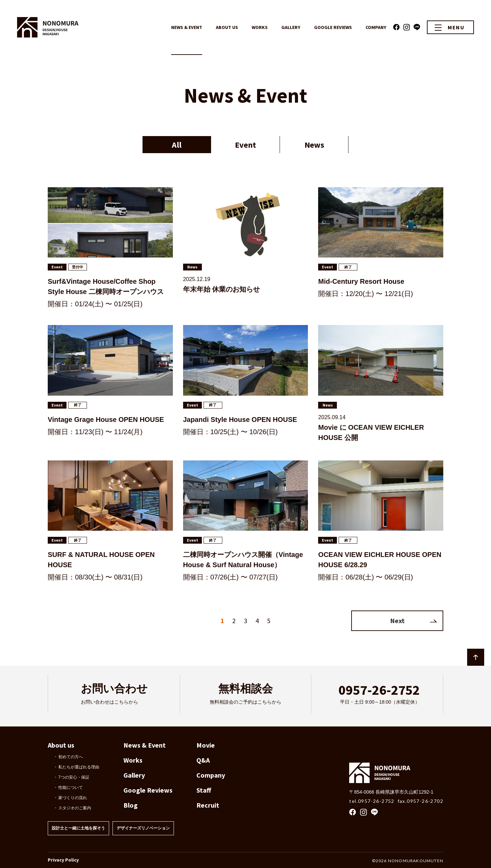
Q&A (203, 760)
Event (245, 145)
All (177, 145)
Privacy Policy (63, 860)
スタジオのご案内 (75, 808)
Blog (131, 805)
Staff (204, 790)
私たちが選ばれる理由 (79, 767)
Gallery (134, 775)
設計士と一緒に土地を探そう (78, 828)
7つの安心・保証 (74, 777)
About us (61, 745)
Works (133, 760)
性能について (71, 788)
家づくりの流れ (73, 798)
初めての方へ (71, 757)
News (314, 145)
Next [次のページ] (397, 621)
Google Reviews (148, 790)
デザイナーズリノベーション (143, 828)
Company (211, 775)
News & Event (145, 745)
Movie (206, 745)
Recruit (208, 805)
